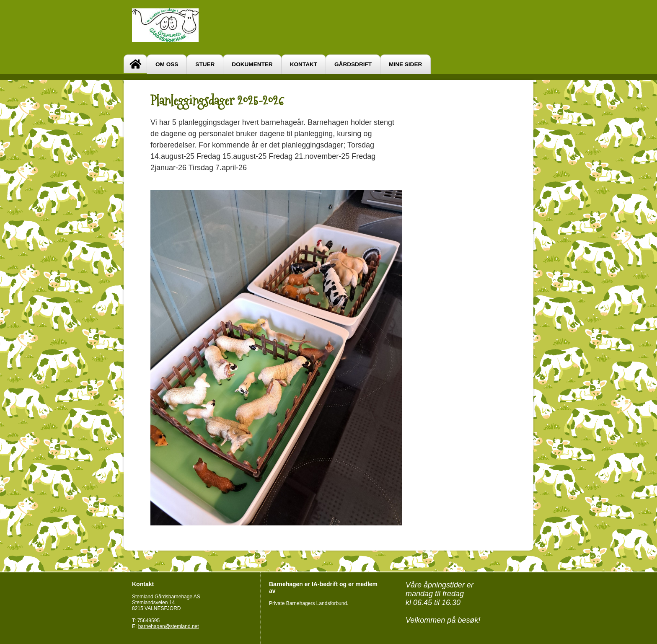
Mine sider (405, 64)
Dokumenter (252, 64)
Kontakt (304, 64)
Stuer (205, 64)
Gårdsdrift (353, 64)
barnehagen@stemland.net (169, 626)
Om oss (167, 64)
